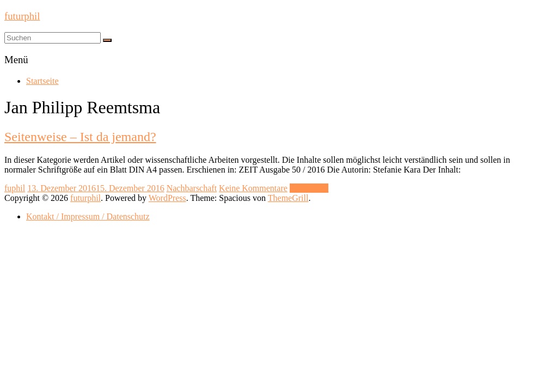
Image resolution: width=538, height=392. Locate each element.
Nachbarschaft (192, 188)
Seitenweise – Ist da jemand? (80, 137)
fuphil (15, 188)
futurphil (22, 16)
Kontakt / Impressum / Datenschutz (88, 216)
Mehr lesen (309, 188)
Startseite (42, 81)
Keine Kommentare (253, 188)
